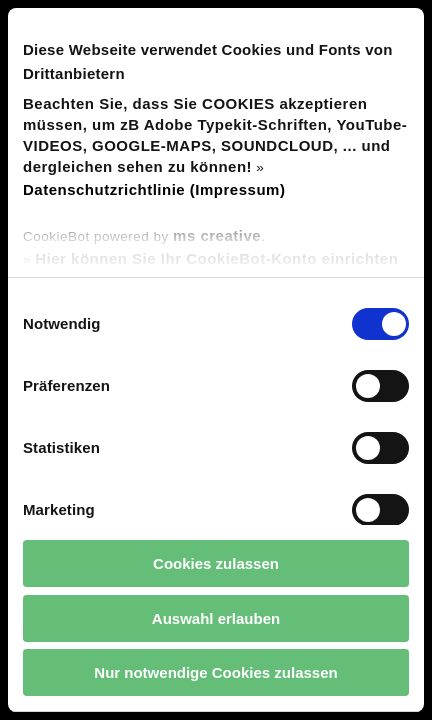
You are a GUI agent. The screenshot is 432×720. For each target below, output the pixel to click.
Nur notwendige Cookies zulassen (215, 672)
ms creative (217, 235)
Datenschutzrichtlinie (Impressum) (154, 189)
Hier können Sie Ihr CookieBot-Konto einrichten (216, 258)
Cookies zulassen (216, 563)
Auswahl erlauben (216, 618)
